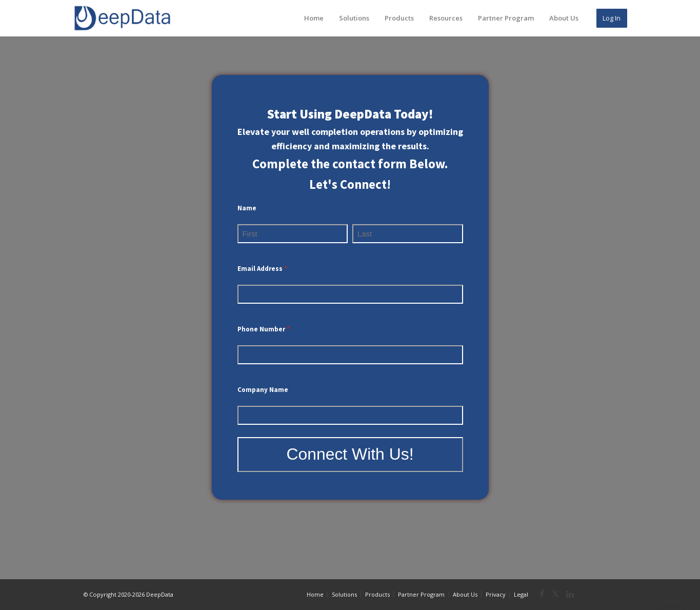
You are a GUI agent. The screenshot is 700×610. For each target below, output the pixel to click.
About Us (564, 18)
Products (399, 18)
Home (314, 18)
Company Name (263, 390)
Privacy (496, 594)
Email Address (262, 269)
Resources (446, 18)
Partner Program (506, 18)
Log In (612, 18)
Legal (521, 594)
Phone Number (264, 330)
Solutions (354, 18)
